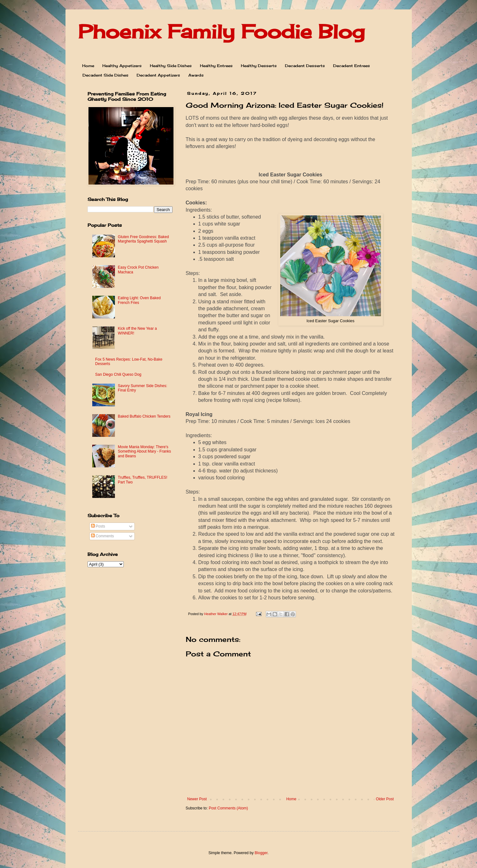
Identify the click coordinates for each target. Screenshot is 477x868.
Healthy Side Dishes (171, 66)
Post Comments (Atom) (228, 808)
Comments (102, 536)
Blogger (261, 853)
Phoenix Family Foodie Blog (221, 31)
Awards (196, 75)
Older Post (385, 799)
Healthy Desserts (259, 66)
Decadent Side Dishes (105, 75)
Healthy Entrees (216, 66)
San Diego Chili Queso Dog (118, 374)
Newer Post (197, 799)
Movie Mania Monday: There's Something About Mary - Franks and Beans (144, 451)
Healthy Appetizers (122, 66)
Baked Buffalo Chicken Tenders (144, 416)
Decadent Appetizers (158, 75)
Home (88, 66)
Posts (98, 526)
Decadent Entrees (352, 66)
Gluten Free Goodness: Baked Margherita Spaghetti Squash (143, 239)
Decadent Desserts (305, 66)
